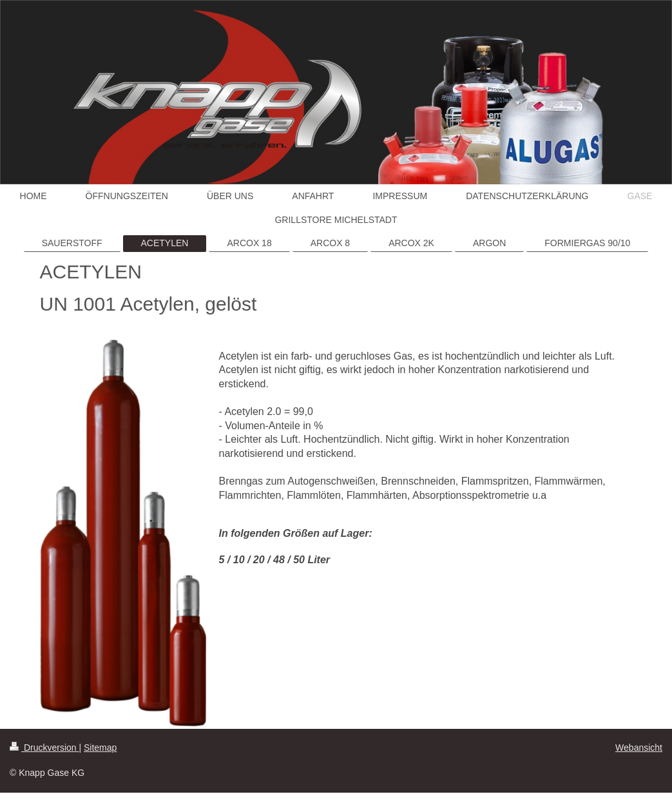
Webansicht (639, 748)
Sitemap (100, 748)
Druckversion (44, 748)
